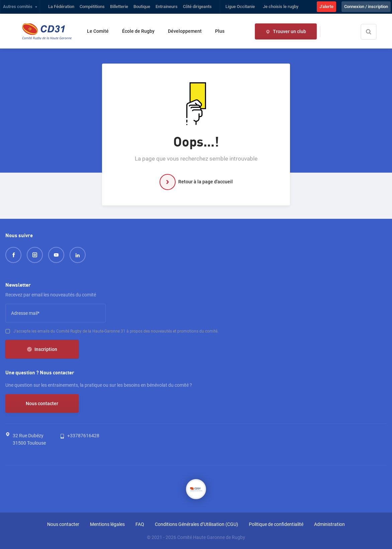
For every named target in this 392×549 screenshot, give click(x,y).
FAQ (140, 524)
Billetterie (119, 7)
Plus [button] (220, 31)
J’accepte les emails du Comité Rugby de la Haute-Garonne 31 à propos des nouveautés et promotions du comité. (116, 331)
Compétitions (92, 7)
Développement (185, 31)
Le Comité (98, 31)
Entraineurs (167, 7)
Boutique (142, 7)
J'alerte (326, 7)
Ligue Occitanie (240, 7)
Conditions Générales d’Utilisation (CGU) (197, 524)
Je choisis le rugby (281, 7)
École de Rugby (138, 31)
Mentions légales (107, 524)
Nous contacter (42, 403)
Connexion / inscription (366, 7)
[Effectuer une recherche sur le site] (374, 32)
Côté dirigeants (197, 7)
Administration (329, 524)
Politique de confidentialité (276, 524)
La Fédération (61, 7)
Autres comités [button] (18, 7)
